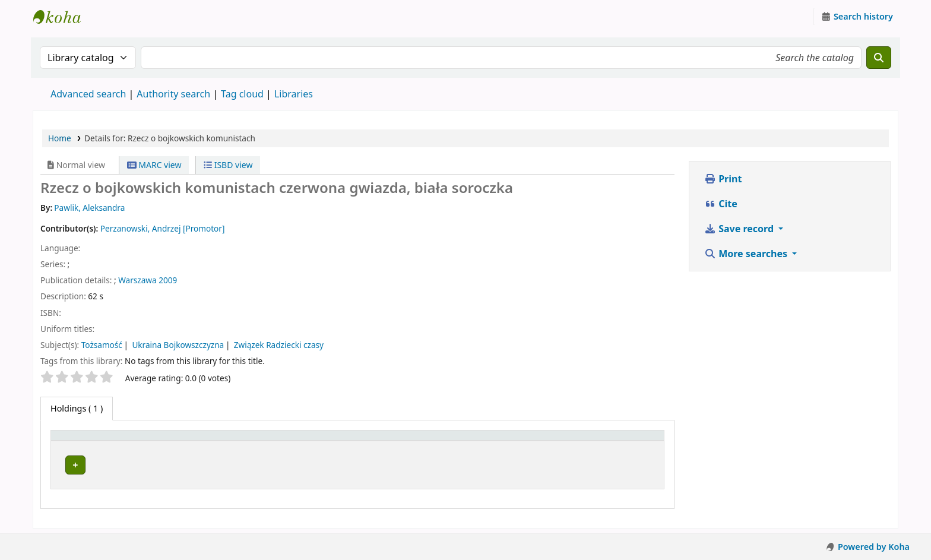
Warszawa (137, 280)
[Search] (879, 58)
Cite (721, 204)
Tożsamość (102, 345)
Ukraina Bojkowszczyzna (178, 345)
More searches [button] (747, 254)
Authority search (173, 94)
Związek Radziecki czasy (279, 345)
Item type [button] (77, 441)
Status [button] (547, 441)
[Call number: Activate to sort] (451, 441)
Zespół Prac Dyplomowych (239, 463)
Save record (740, 229)
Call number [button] (405, 441)
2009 (168, 280)
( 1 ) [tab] (77, 408)
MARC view (154, 165)
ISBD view (228, 165)
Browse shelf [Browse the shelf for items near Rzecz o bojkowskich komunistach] (439, 463)
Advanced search (88, 94)
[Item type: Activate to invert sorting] (114, 441)
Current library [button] (213, 441)
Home (60, 138)
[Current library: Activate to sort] (275, 441)
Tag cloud (242, 94)
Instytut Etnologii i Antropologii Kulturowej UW (63, 17)
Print (723, 179)
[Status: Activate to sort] (596, 441)
